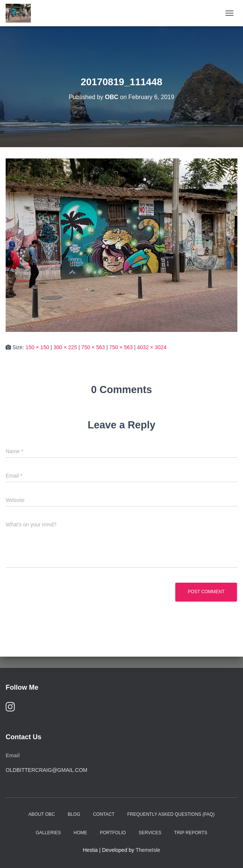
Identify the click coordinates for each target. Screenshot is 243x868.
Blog (74, 814)
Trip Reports (191, 833)
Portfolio (113, 833)
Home (80, 833)
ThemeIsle (148, 850)
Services (150, 833)
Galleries (48, 833)
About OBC (42, 814)
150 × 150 (37, 347)
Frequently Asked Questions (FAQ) (171, 814)
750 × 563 (93, 347)
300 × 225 (65, 347)
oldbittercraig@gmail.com (46, 770)
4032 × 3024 (152, 347)
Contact (104, 814)
